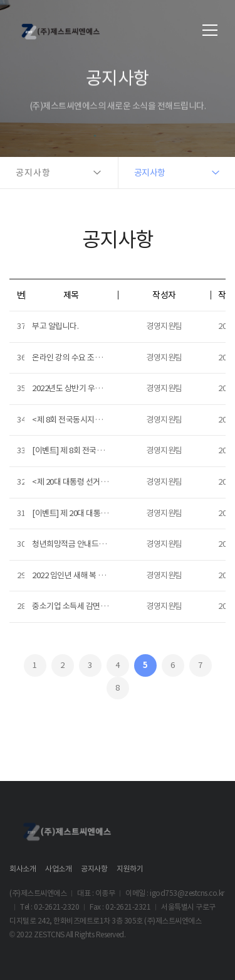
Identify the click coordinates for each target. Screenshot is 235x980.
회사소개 (23, 869)
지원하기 (130, 869)
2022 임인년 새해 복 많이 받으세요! (88, 575)
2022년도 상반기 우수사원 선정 (82, 388)
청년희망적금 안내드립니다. (77, 544)
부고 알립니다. (55, 326)
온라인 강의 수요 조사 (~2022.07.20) (90, 358)
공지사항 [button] (33, 173)
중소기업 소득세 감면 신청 (74, 606)
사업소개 (58, 869)
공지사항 (94, 869)
